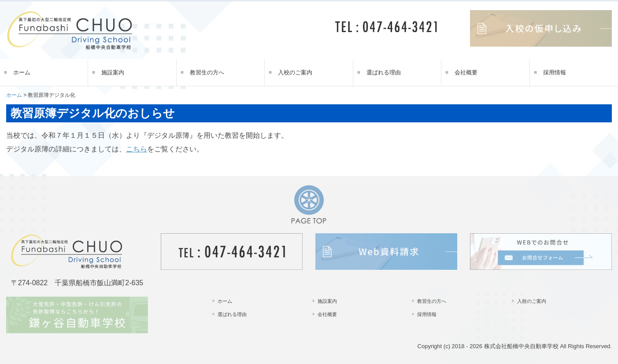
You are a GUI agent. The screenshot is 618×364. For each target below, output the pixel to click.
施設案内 (113, 72)
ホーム (22, 72)
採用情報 (555, 72)
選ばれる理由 (384, 72)
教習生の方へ (207, 72)
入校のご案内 (295, 72)
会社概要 (466, 72)
